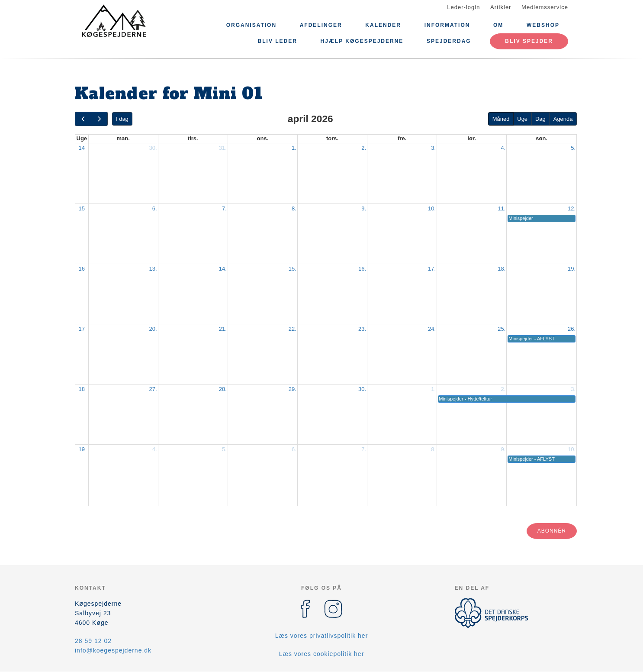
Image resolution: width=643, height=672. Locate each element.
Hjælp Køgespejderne (362, 41)
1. (294, 148)
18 (82, 389)
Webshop (543, 25)
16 (82, 269)
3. (433, 148)
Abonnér (552, 531)
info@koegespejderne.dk (113, 650)
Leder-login (463, 7)
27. (153, 389)
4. (503, 148)
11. (502, 208)
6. (155, 208)
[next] (99, 119)
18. (502, 269)
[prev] (83, 119)
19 (82, 449)
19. (572, 269)
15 (82, 208)
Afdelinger (321, 25)
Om (498, 25)
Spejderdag (449, 41)
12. (572, 208)
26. (572, 329)
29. (293, 389)
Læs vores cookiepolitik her (322, 654)
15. (293, 269)
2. (364, 148)
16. (362, 269)
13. (153, 269)
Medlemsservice (545, 7)
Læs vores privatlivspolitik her (322, 636)
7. (224, 208)
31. (223, 148)
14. (223, 269)
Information (447, 25)
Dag (540, 119)
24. (432, 329)
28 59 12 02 (93, 641)
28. (223, 389)
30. (153, 148)
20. (153, 329)
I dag (122, 119)
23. (362, 329)
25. (502, 329)
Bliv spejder (529, 41)
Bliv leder (278, 41)
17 (82, 329)
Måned (501, 119)
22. (293, 329)
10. (432, 208)
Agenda (563, 119)
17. (432, 269)
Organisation (251, 25)
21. (223, 329)
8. (294, 208)
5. (573, 148)
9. (364, 208)
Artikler (501, 7)
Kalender (383, 25)
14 (82, 148)
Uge (522, 119)
